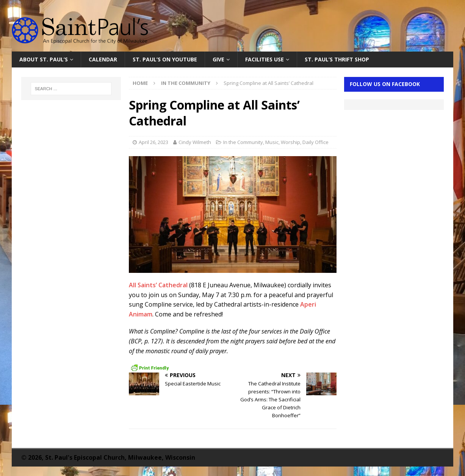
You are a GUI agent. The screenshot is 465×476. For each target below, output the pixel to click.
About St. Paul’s (44, 59)
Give (218, 59)
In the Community (243, 142)
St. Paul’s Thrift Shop (337, 59)
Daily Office (315, 142)
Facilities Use (265, 59)
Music (272, 142)
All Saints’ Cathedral (158, 285)
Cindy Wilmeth (195, 142)
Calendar (103, 59)
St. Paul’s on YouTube (165, 59)
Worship (290, 142)
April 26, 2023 (153, 142)
